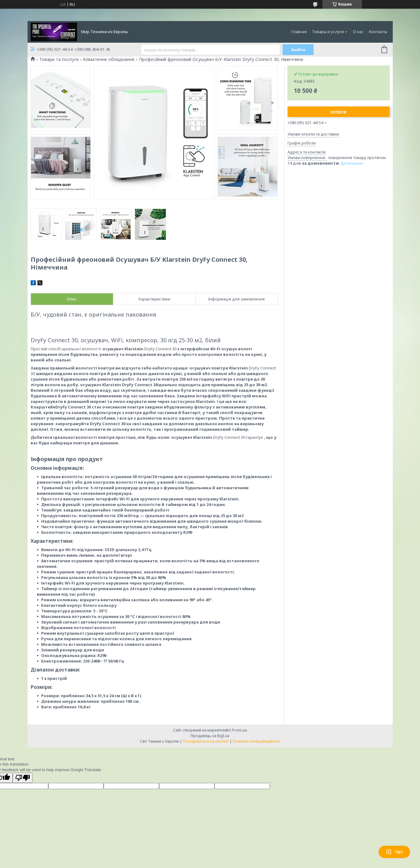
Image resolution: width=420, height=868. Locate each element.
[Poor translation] (23, 778)
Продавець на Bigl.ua (210, 736)
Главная (299, 32)
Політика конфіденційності (257, 741)
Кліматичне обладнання (109, 59)
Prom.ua (240, 730)
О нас (358, 32)
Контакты (378, 32)
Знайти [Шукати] (298, 50)
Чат (394, 852)
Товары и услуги (328, 32)
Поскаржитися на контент (206, 741)
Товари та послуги (59, 59)
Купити (338, 112)
